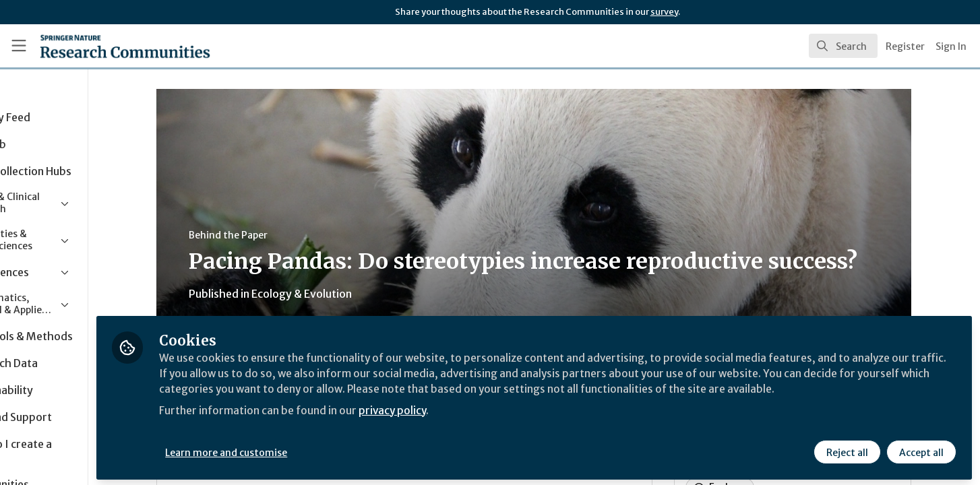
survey (664, 12)
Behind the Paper (271, 235)
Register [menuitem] (905, 46)
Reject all (847, 449)
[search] (843, 46)
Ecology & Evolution (344, 294)
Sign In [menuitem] (951, 46)
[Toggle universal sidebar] (19, 46)
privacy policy (480, 423)
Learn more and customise (311, 449)
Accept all (921, 449)
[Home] (108, 46)
